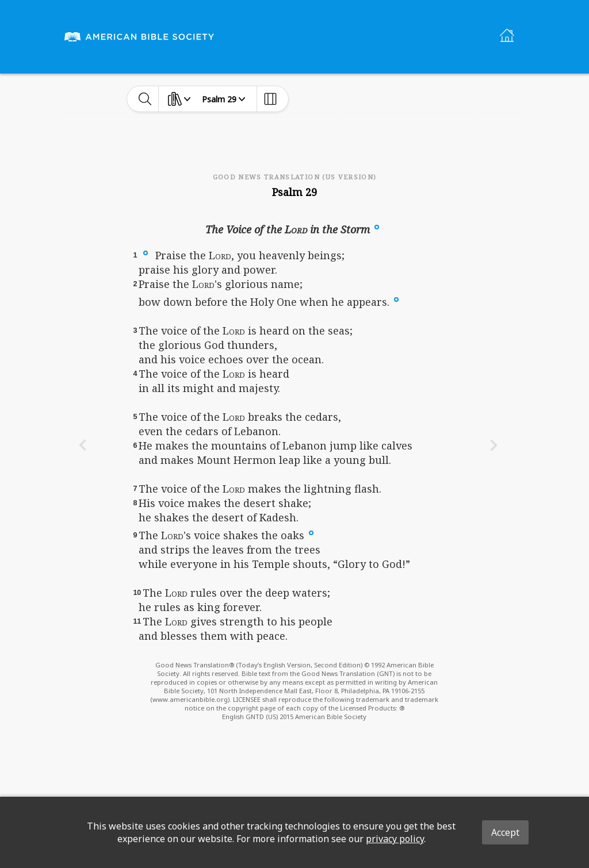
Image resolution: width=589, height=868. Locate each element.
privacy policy (395, 839)
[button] (377, 226)
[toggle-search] (145, 99)
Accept (505, 832)
